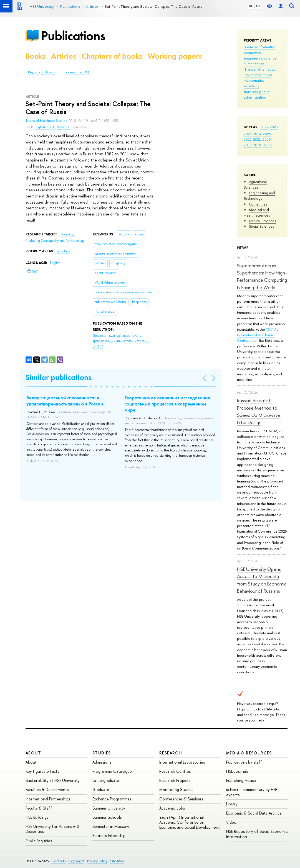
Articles (64, 56)
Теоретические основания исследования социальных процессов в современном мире (167, 404)
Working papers (175, 56)
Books (36, 56)
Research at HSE (78, 72)
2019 (248, 145)
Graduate (101, 789)
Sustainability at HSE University (53, 780)
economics (253, 53)
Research (171, 753)
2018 (257, 145)
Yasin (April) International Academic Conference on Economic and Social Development (190, 822)
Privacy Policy (97, 861)
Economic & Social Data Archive (254, 813)
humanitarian (254, 64)
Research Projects (175, 780)
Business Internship (109, 835)
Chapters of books (112, 56)
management (261, 75)
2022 (248, 139)
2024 (257, 134)
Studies (102, 753)
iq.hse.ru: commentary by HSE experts (252, 792)
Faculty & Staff (39, 808)
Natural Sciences (262, 221)
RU (251, 6)
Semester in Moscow (111, 826)
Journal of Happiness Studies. (47, 121)
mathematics (254, 80)
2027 (264, 127)
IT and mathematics (259, 69)
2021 (257, 139)
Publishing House (241, 780)
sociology (251, 86)
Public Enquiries (39, 841)
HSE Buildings (37, 817)
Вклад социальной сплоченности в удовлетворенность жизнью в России (65, 401)
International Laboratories (182, 762)
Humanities (258, 204)
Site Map (117, 861)
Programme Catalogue (112, 771)
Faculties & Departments (47, 789)
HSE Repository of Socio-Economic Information (257, 834)
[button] (90, 387)
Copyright (76, 861)
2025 (248, 134)
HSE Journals (237, 771)
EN (258, 6)
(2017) (122, 341)
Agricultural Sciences (255, 184)
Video (231, 822)
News (243, 248)
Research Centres (175, 771)
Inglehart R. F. (45, 127)
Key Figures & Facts (42, 771)
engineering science (260, 58)
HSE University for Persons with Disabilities (53, 829)
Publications (73, 36)
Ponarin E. (64, 127)
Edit (285, 860)
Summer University (109, 808)
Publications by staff (244, 762)
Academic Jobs (172, 808)
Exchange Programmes (112, 799)
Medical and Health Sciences (257, 212)
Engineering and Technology (259, 196)
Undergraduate (106, 780)
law (246, 75)
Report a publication (42, 72)
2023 (267, 134)
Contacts (58, 861)
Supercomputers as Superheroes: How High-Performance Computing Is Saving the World (262, 276)
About (33, 753)
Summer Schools (107, 817)
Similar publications (58, 377)
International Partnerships (48, 799)
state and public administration (256, 94)
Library (232, 804)
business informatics (259, 47)
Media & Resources (249, 753)
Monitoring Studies (176, 789)
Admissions (102, 762)
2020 (267, 139)
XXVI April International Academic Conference (259, 335)
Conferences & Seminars (181, 799)
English (55, 263)
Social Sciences (261, 226)
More (268, 145)
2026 (274, 127)
